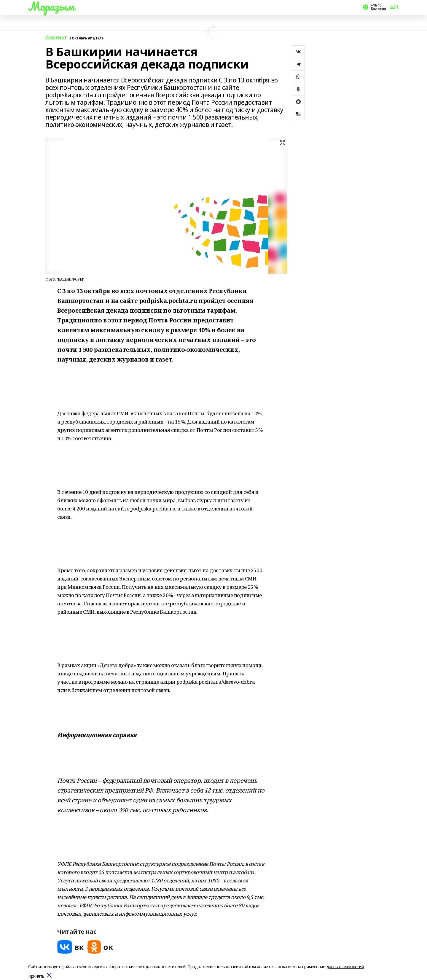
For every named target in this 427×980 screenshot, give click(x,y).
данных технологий (345, 967)
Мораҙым (51, 6)
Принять (36, 976)
